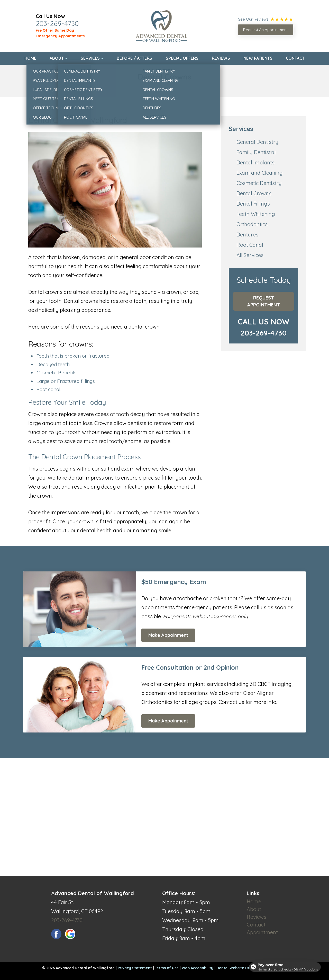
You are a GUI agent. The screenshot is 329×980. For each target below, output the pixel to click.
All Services (250, 255)
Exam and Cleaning (260, 173)
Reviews (221, 58)
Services (90, 58)
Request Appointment (264, 301)
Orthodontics (252, 224)
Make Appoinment (168, 635)
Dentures (247, 235)
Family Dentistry (256, 152)
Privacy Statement (135, 968)
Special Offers (182, 58)
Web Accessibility (198, 968)
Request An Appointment (265, 30)
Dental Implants (255, 162)
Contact (295, 58)
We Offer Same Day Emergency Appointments (60, 33)
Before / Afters (134, 58)
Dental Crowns (254, 193)
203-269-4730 (57, 23)
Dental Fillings (253, 204)
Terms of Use (167, 968)
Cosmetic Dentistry (259, 183)
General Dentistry (257, 142)
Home (30, 58)
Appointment (262, 932)
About (57, 58)
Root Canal (250, 245)
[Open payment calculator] (284, 965)
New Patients (258, 58)
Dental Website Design (237, 968)
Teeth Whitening (256, 214)
